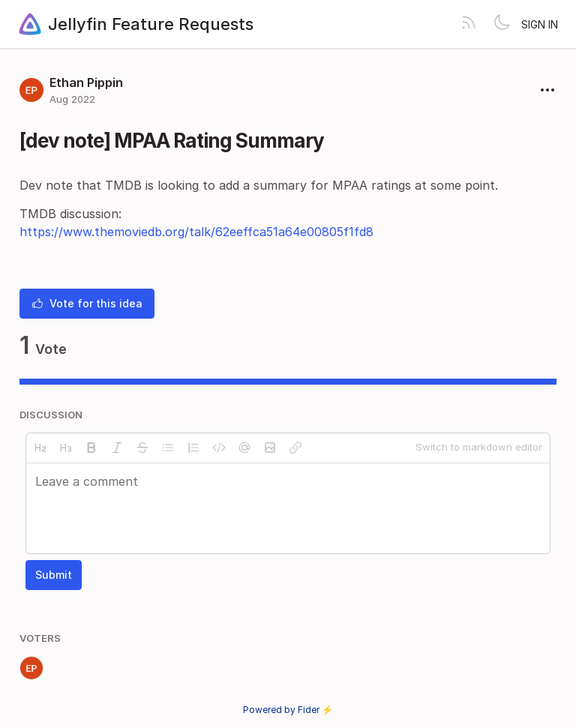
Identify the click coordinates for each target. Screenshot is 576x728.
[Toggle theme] (502, 24)
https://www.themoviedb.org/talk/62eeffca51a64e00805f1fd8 (196, 232)
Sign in (540, 24)
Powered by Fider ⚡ (288, 710)
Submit (54, 575)
